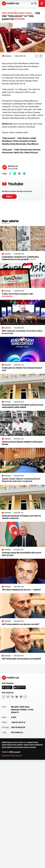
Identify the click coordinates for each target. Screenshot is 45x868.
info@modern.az (17, 732)
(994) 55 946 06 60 (18, 727)
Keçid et (9, 196)
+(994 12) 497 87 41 (18, 722)
